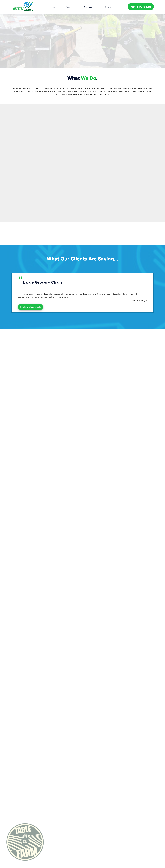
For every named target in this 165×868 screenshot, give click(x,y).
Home (53, 7)
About (70, 7)
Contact (110, 7)
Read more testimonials (30, 307)
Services (90, 7)
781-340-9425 (141, 7)
